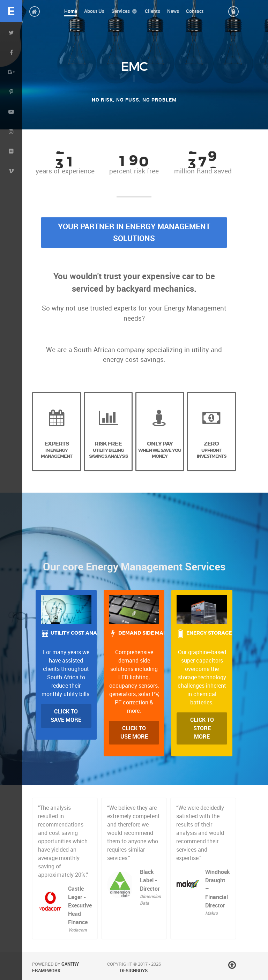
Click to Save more (66, 716)
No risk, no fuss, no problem (134, 100)
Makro (211, 913)
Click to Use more (134, 732)
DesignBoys (134, 971)
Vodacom (77, 930)
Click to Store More (202, 728)
